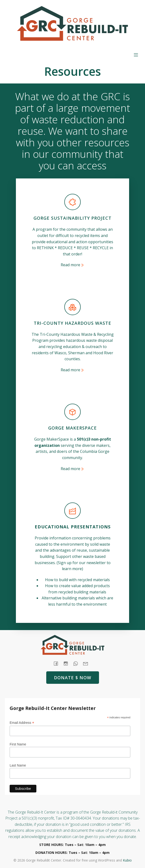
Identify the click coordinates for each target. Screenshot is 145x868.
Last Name (18, 765)
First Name (18, 744)
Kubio (127, 860)
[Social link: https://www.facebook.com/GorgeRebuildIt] (58, 664)
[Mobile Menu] (136, 55)
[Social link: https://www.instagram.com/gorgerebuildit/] (68, 664)
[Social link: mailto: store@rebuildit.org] (87, 664)
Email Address (22, 723)
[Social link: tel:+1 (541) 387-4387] (77, 664)
